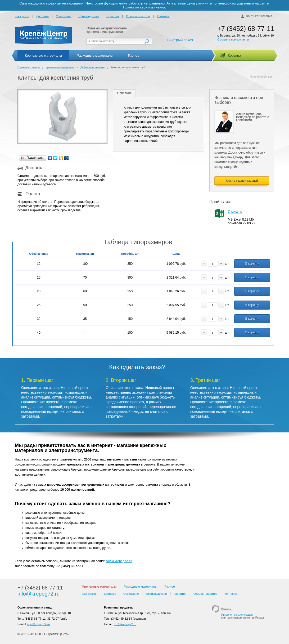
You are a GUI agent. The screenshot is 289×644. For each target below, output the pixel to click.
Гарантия (113, 16)
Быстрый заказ (180, 40)
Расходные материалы (95, 55)
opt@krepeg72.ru (39, 624)
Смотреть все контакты (233, 39)
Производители (89, 16)
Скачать (235, 212)
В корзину (252, 263)
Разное (134, 55)
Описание (124, 93)
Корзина (234, 55)
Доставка (42, 16)
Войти (250, 16)
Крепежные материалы (43, 55)
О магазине (64, 16)
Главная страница (29, 67)
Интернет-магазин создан (237, 615)
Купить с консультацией (242, 181)
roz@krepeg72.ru (125, 624)
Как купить (22, 16)
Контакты (163, 16)
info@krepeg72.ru (39, 594)
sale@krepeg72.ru (119, 561)
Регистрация (264, 16)
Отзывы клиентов (138, 16)
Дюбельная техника (92, 67)
